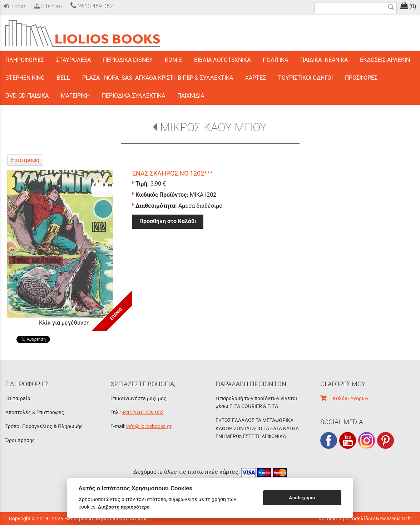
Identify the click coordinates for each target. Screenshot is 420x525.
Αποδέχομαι (302, 498)
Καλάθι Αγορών (344, 398)
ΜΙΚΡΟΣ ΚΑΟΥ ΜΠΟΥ (213, 127)
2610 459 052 (92, 6)
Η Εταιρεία (18, 398)
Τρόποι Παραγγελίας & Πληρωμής (44, 426)
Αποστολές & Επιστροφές (35, 412)
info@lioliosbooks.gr (149, 426)
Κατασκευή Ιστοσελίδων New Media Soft (365, 519)
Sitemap (47, 6)
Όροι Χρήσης (20, 440)
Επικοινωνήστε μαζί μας (139, 398)
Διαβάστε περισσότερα (124, 507)
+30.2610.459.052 (143, 412)
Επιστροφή (25, 160)
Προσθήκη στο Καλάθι (168, 221)
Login (14, 6)
